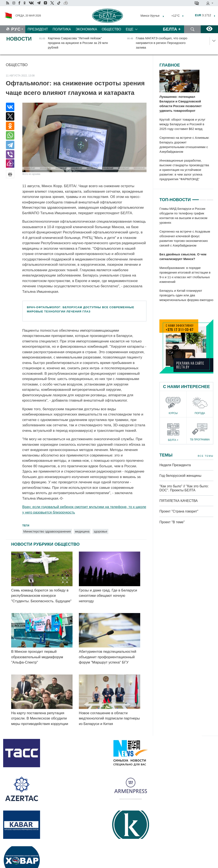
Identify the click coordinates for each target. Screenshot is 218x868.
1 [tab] (196, 198)
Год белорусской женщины (180, 476)
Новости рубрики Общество (45, 544)
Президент (38, 29)
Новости (19, 39)
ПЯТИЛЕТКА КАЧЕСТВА (178, 501)
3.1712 (203, 15)
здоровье (100, 531)
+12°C (175, 16)
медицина (82, 531)
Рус (16, 29)
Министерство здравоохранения (47, 531)
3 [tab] (210, 198)
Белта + (172, 29)
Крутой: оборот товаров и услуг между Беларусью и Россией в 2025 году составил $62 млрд (182, 124)
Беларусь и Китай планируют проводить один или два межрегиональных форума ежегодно (186, 295)
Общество (111, 29)
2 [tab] (203, 198)
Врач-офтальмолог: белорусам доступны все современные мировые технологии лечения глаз (81, 309)
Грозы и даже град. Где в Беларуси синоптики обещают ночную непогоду (108, 596)
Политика (62, 29)
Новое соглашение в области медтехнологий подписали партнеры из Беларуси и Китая (109, 718)
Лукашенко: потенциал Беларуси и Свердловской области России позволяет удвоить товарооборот (180, 104)
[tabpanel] (186, 255)
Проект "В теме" (172, 522)
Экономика (86, 29)
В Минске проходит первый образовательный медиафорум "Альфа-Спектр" (37, 657)
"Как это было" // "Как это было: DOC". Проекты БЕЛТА (184, 488)
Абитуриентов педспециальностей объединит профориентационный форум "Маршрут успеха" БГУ (108, 657)
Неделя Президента (175, 465)
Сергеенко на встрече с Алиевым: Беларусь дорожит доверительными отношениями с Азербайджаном (184, 145)
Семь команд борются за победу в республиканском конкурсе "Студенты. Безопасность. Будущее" (41, 596)
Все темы (206, 456)
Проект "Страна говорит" (179, 511)
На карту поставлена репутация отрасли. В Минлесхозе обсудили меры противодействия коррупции (40, 718)
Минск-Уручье (150, 16)
